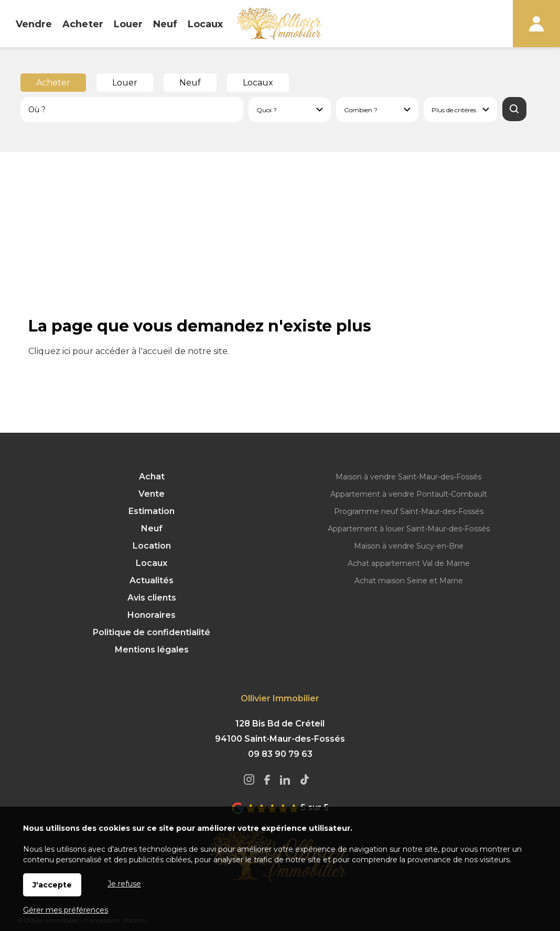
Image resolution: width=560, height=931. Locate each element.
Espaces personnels (536, 24)
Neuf (190, 83)
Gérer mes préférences (66, 910)
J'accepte (52, 885)
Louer (125, 83)
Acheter (53, 83)
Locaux (258, 83)
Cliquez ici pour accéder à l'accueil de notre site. (129, 351)
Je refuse (124, 884)
